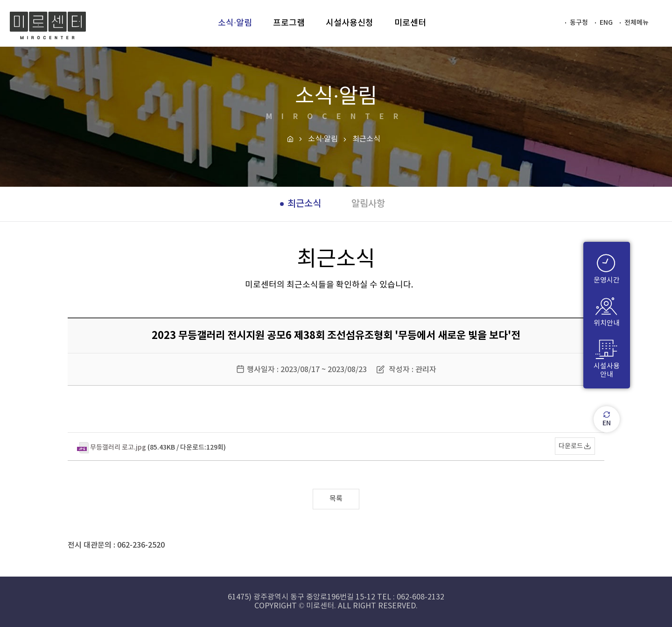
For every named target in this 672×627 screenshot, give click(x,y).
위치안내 (607, 309)
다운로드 (571, 446)
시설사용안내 (607, 356)
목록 (336, 499)
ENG (606, 23)
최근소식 (304, 204)
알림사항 (368, 204)
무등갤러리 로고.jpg (118, 447)
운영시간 (607, 266)
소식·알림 (323, 139)
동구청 (579, 23)
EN (607, 419)
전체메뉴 (637, 23)
